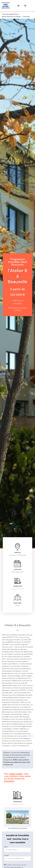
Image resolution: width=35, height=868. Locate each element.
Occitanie (17, 17)
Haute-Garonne (7, 17)
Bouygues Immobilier (17, 589)
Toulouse (26, 17)
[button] (18, 6)
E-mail (6, 856)
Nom (6, 847)
